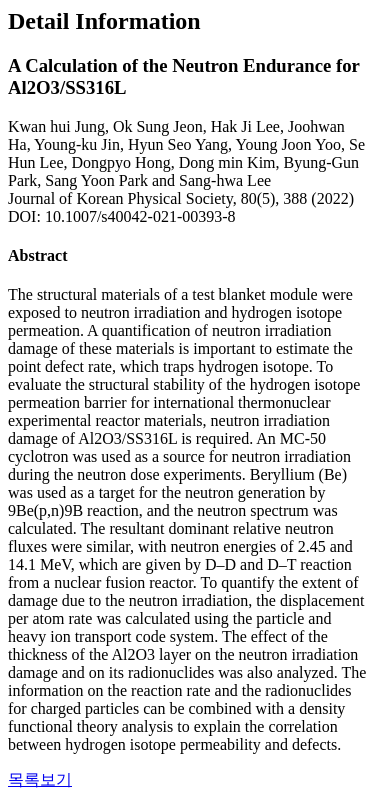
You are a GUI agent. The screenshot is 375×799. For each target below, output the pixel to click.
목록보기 (40, 779)
